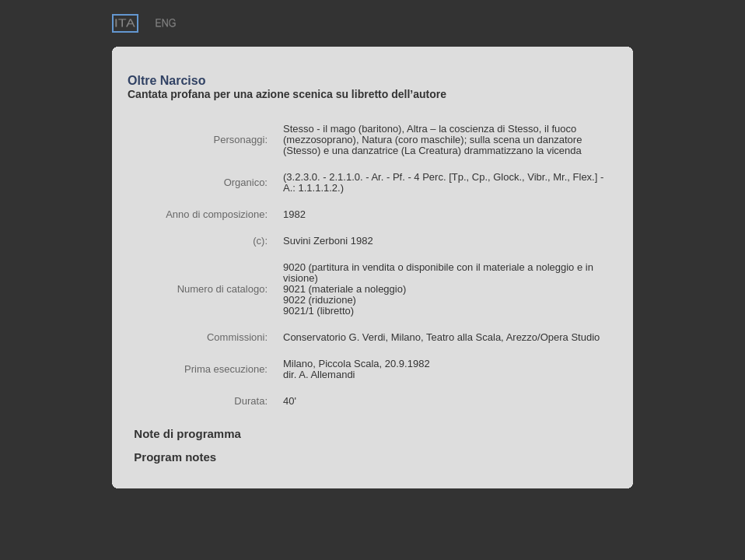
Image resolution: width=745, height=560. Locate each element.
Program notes (172, 457)
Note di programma (184, 434)
